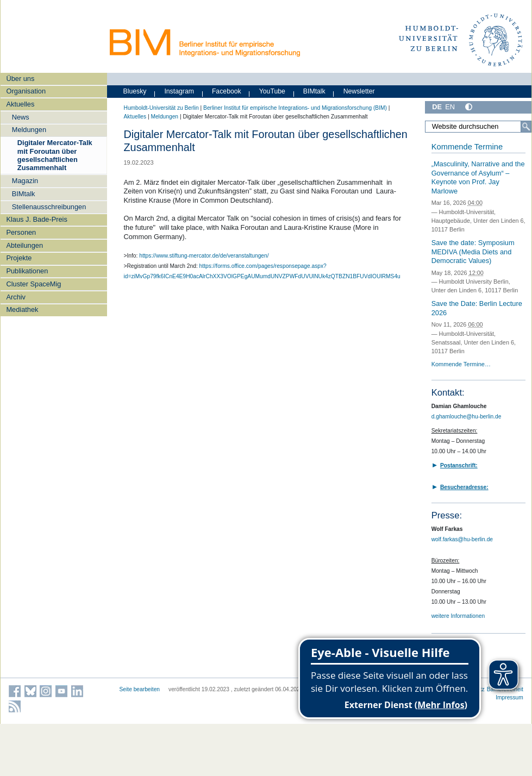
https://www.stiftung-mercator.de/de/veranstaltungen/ (204, 256)
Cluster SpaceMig (33, 284)
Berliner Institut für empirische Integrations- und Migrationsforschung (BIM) (295, 108)
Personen (21, 232)
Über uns (20, 79)
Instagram (179, 91)
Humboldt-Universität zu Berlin (161, 108)
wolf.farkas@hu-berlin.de (462, 539)
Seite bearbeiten (140, 689)
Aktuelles (20, 104)
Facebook (227, 91)
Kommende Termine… (461, 364)
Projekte (19, 258)
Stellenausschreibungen (49, 207)
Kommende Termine (467, 147)
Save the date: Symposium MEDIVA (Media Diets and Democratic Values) (473, 252)
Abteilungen (24, 245)
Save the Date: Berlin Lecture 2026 (477, 308)
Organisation (26, 91)
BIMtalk (24, 194)
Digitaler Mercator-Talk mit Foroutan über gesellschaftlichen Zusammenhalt (55, 155)
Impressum (509, 697)
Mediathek (22, 309)
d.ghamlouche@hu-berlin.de (467, 417)
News (21, 117)
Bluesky (135, 91)
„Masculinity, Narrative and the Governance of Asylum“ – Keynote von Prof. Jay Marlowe (478, 177)
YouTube (272, 91)
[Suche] (526, 127)
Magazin (25, 181)
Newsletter (359, 91)
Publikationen (27, 271)
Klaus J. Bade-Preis (36, 219)
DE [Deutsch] (437, 107)
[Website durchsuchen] (478, 127)
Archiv (16, 297)
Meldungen (29, 130)
